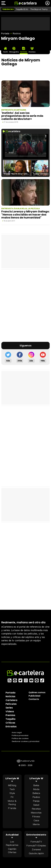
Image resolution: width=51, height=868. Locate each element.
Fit (12, 797)
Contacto (34, 699)
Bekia (36, 785)
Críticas (10, 723)
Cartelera (11, 700)
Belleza (36, 793)
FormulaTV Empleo (36, 845)
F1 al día (12, 808)
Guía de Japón (36, 853)
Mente (36, 824)
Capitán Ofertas (12, 851)
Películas (11, 704)
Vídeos (10, 711)
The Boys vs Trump (39, 9)
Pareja (36, 801)
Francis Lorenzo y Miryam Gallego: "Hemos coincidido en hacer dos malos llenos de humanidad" (25, 215)
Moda (36, 789)
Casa (36, 820)
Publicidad (34, 696)
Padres (36, 797)
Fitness (36, 816)
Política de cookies (20, 738)
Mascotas (36, 813)
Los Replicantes (12, 843)
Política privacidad (20, 735)
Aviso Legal (17, 732)
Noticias (10, 696)
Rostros (17, 33)
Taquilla (10, 719)
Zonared (36, 849)
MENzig (12, 785)
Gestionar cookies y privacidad (26, 741)
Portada (5, 33)
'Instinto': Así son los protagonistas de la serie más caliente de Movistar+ (22, 116)
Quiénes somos (37, 692)
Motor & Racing (12, 803)
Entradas (11, 727)
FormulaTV (36, 842)
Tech (12, 789)
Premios (10, 715)
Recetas (36, 809)
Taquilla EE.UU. (22, 9)
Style (12, 793)
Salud (36, 805)
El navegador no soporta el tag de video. (26, 146)
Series (9, 708)
